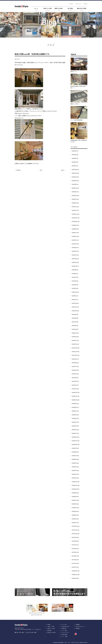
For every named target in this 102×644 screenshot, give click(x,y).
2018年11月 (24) (76, 485)
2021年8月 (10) (75, 363)
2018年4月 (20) (75, 511)
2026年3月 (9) (75, 158)
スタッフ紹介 (64, 630)
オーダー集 (64, 625)
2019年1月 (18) (75, 478)
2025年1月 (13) (75, 210)
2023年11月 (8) (75, 262)
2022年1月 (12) (75, 344)
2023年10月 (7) (75, 266)
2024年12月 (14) (76, 214)
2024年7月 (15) (75, 233)
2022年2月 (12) (75, 340)
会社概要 (71, 4)
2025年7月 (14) (75, 188)
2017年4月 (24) (75, 556)
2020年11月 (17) (76, 396)
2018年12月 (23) (76, 482)
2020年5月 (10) (75, 419)
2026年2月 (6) (75, 162)
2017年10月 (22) (76, 534)
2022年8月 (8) (75, 318)
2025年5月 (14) (75, 196)
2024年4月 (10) (75, 244)
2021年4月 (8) (75, 378)
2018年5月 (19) (75, 508)
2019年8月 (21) (75, 452)
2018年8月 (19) (75, 497)
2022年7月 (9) (75, 322)
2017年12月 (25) (76, 526)
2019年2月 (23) (75, 474)
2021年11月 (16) (76, 352)
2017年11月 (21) (76, 530)
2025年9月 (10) (75, 181)
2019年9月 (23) (75, 448)
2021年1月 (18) (75, 389)
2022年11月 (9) (75, 307)
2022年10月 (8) (75, 311)
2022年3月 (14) (75, 337)
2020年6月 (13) (75, 415)
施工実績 (49, 630)
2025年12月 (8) (75, 170)
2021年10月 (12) (76, 355)
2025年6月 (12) (75, 192)
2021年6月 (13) (75, 370)
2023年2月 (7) (75, 296)
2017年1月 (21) (75, 567)
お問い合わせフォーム (80, 627)
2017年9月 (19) (75, 537)
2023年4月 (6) (75, 288)
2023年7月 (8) (75, 277)
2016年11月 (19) (76, 575)
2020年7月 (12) (75, 411)
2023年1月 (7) (75, 300)
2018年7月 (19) (75, 500)
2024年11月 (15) (76, 218)
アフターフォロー (65, 632)
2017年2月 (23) (75, 563)
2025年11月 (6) (75, 173)
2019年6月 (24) (75, 459)
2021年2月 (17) (75, 385)
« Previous (18, 170)
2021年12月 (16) (76, 348)
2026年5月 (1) (75, 151)
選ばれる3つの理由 (51, 632)
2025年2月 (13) (75, 207)
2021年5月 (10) (75, 374)
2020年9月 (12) (75, 404)
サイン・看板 (64, 636)
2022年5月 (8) (75, 329)
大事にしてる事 (51, 627)
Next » (63, 170)
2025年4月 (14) (75, 199)
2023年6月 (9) (75, 281)
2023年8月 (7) (75, 274)
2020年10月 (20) (76, 400)
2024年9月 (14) (75, 225)
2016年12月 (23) (76, 571)
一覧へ (41, 170)
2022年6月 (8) (75, 326)
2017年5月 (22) (75, 552)
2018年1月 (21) (75, 523)
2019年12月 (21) (76, 437)
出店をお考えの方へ (66, 627)
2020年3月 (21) (75, 426)
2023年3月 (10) (75, 292)
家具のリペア (74, 72)
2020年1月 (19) (75, 433)
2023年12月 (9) (75, 259)
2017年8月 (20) (75, 541)
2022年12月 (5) (75, 303)
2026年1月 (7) (75, 166)
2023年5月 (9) (75, 285)
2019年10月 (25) (76, 445)
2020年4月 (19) (75, 422)
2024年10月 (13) (76, 222)
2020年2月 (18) (75, 430)
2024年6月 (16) (75, 236)
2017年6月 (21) (75, 549)
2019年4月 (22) (75, 467)
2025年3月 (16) (75, 203)
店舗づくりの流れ (51, 629)
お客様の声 (64, 629)
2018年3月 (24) (75, 515)
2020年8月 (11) (75, 407)
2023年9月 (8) (75, 270)
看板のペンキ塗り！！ (76, 104)
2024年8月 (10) (75, 229)
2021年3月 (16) (75, 381)
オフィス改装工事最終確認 (76, 120)
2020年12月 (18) (76, 392)
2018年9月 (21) (75, 493)
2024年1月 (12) (75, 255)
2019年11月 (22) (76, 441)
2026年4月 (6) (75, 155)
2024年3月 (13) (75, 248)
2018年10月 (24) (76, 489)
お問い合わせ (78, 4)
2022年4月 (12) (75, 333)
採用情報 (85, 4)
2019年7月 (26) (75, 456)
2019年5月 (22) (75, 463)
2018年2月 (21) (75, 519)
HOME (49, 625)
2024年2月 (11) (75, 251)
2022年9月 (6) (75, 314)
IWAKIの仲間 (64, 634)
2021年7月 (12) (75, 367)
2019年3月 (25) (75, 470)
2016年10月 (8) (75, 578)
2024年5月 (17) (75, 240)
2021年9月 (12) (75, 359)
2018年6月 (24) (75, 504)
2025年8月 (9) (75, 184)
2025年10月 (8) (75, 177)
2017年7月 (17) (75, 545)
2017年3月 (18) (75, 560)
